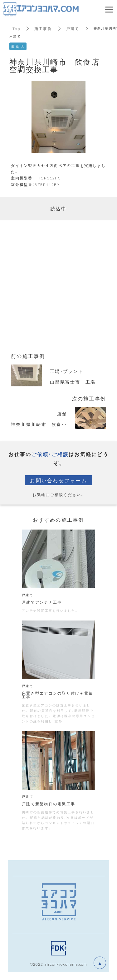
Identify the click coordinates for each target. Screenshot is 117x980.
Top (16, 28)
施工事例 (43, 28)
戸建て (73, 28)
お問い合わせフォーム (58, 480)
